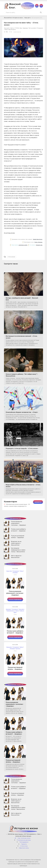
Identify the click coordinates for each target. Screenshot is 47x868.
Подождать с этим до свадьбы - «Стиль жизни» (22, 448)
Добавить (38, 502)
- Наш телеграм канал (23, 838)
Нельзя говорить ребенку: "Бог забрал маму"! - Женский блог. (22, 375)
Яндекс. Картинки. (38, 242)
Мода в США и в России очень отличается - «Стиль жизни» (23, 486)
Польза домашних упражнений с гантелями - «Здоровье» (15, 593)
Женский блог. (22, 6)
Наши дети (27, 18)
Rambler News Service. (38, 239)
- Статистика (24, 846)
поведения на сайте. (23, 245)
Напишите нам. (39, 245)
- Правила (23, 844)
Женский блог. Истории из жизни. (14, 18)
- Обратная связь (23, 848)
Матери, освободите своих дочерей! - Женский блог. (22, 299)
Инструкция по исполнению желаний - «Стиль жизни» (22, 337)
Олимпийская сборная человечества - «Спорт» (22, 412)
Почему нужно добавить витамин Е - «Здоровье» (15, 632)
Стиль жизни (11, 257)
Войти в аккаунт (37, 6)
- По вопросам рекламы (23, 840)
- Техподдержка (23, 842)
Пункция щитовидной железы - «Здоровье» (15, 668)
